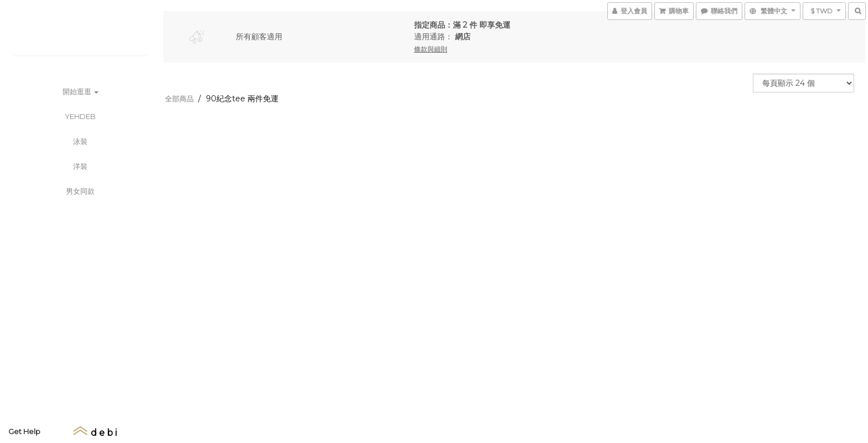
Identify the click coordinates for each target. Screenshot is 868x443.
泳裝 (80, 141)
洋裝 (80, 166)
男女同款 (80, 191)
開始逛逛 (81, 91)
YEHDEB (80, 116)
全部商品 (179, 99)
